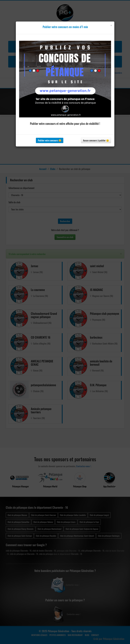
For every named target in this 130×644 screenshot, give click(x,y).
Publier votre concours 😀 (50, 140)
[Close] (111, 25)
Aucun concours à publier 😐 (96, 140)
